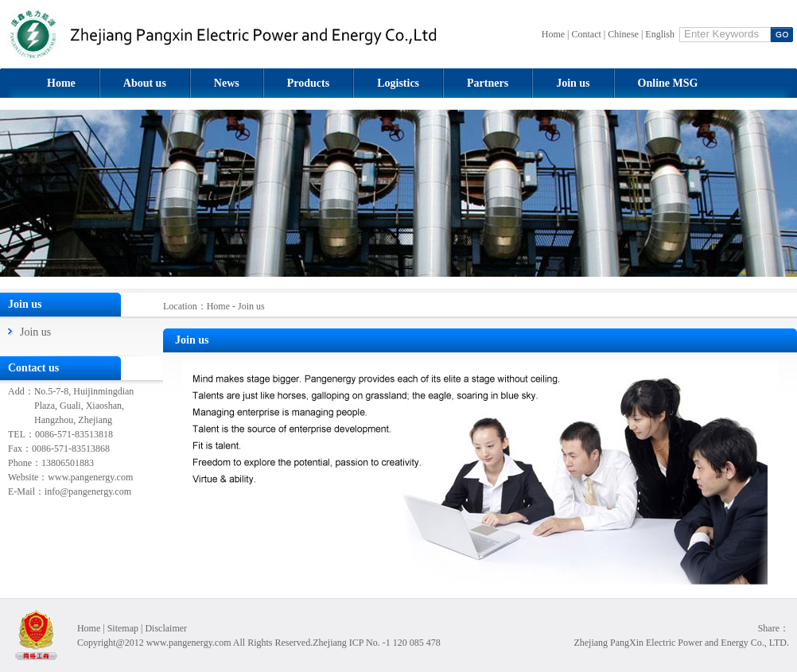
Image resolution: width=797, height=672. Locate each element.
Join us (573, 83)
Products (308, 83)
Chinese (623, 34)
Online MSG (668, 83)
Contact (587, 34)
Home (553, 34)
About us (145, 83)
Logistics (398, 83)
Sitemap (123, 628)
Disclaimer (166, 628)
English (660, 34)
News (227, 83)
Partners (488, 83)
